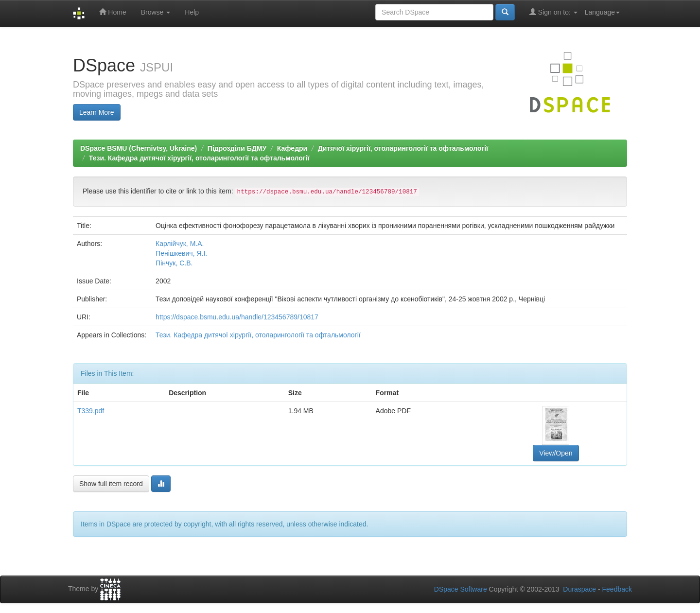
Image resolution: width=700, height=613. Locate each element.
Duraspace (579, 589)
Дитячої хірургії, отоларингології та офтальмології (403, 148)
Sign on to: (553, 12)
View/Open (556, 453)
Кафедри (292, 148)
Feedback (617, 589)
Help (192, 12)
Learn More (97, 112)
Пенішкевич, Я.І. (181, 253)
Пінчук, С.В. (174, 263)
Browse (156, 12)
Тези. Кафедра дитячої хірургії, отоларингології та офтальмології (199, 158)
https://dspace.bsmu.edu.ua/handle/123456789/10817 (237, 317)
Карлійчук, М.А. (180, 244)
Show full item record (111, 484)
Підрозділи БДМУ (237, 148)
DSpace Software (461, 589)
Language (602, 12)
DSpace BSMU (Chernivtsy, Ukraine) (139, 148)
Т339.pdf (91, 411)
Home (113, 12)
